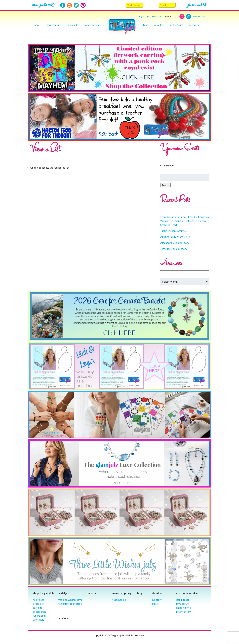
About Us (159, 25)
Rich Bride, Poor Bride (70, 604)
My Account (183, 604)
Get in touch (177, 25)
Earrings (38, 608)
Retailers (194, 25)
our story (157, 600)
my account (145, 16)
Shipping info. (184, 608)
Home (38, 25)
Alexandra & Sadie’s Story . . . (176, 243)
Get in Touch (183, 600)
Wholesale (39, 620)
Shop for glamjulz (43, 593)
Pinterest (83, 5)
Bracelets (38, 604)
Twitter (76, 5)
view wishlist (199, 16)
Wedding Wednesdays (70, 600)
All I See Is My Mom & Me (175, 237)
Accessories (40, 612)
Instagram (69, 5)
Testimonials (119, 600)
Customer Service (187, 593)
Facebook (63, 5)
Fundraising (39, 616)
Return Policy (183, 612)
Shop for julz (54, 25)
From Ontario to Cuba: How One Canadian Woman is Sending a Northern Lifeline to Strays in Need (185, 221)
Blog (146, 25)
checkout (165, 17)
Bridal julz (72, 25)
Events (92, 593)
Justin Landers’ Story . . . (173, 231)
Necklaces (39, 600)
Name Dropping (93, 25)
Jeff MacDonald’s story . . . (175, 249)
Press (155, 604)
